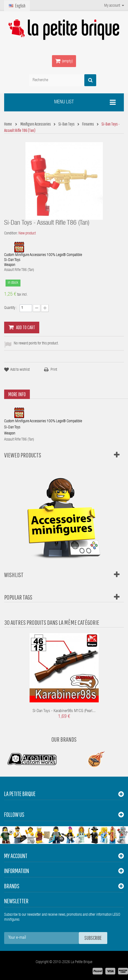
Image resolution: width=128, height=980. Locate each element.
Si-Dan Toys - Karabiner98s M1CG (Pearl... (64, 711)
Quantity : (11, 308)
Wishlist (14, 575)
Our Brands (64, 739)
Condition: (11, 234)
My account (16, 856)
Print (54, 370)
